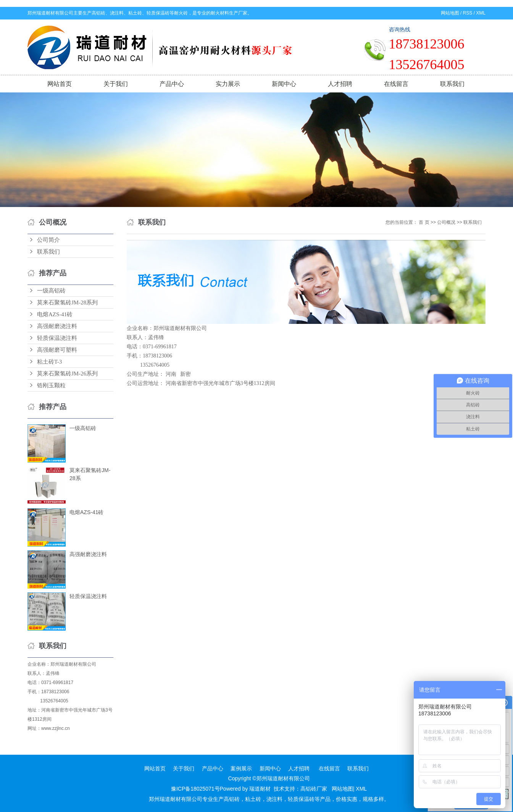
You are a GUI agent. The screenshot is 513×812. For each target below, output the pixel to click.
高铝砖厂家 (314, 789)
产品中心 (172, 84)
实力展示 (228, 84)
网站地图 (450, 13)
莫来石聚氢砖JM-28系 (90, 474)
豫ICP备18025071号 (195, 789)
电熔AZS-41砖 (55, 314)
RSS (468, 13)
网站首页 (60, 84)
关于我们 (116, 84)
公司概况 (446, 222)
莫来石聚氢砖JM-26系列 (67, 374)
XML (481, 13)
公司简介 (48, 240)
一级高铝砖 (51, 291)
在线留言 (396, 84)
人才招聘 (340, 84)
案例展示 (241, 768)
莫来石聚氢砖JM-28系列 (67, 302)
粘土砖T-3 (49, 362)
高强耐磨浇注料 (57, 326)
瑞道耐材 (260, 789)
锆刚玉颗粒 (51, 385)
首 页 (424, 222)
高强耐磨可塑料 (57, 350)
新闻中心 (284, 84)
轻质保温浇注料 (57, 338)
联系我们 (452, 84)
